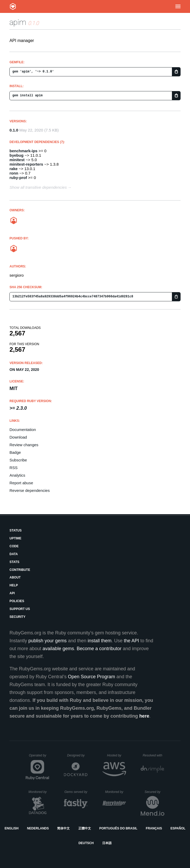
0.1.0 (14, 130)
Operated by (39, 757)
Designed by (77, 755)
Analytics (17, 475)
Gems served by (76, 792)
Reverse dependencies (29, 490)
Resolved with (153, 755)
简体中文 (63, 828)
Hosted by (117, 755)
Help (14, 585)
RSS (13, 468)
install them (99, 641)
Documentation (23, 430)
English (11, 828)
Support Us (20, 609)
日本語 (107, 843)
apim (18, 22)
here (144, 716)
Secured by (154, 792)
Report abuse (21, 483)
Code (14, 546)
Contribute (20, 570)
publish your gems (47, 641)
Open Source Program (91, 677)
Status (15, 530)
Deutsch (86, 843)
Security (17, 617)
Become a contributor (99, 649)
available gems (58, 649)
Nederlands (38, 828)
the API (132, 641)
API (12, 593)
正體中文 (85, 828)
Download (18, 437)
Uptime (15, 538)
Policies (17, 601)
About (15, 577)
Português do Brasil (118, 828)
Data (14, 554)
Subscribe (18, 460)
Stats (14, 562)
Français (154, 828)
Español (178, 828)
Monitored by (39, 792)
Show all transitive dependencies (38, 187)
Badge (15, 452)
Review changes (24, 445)
